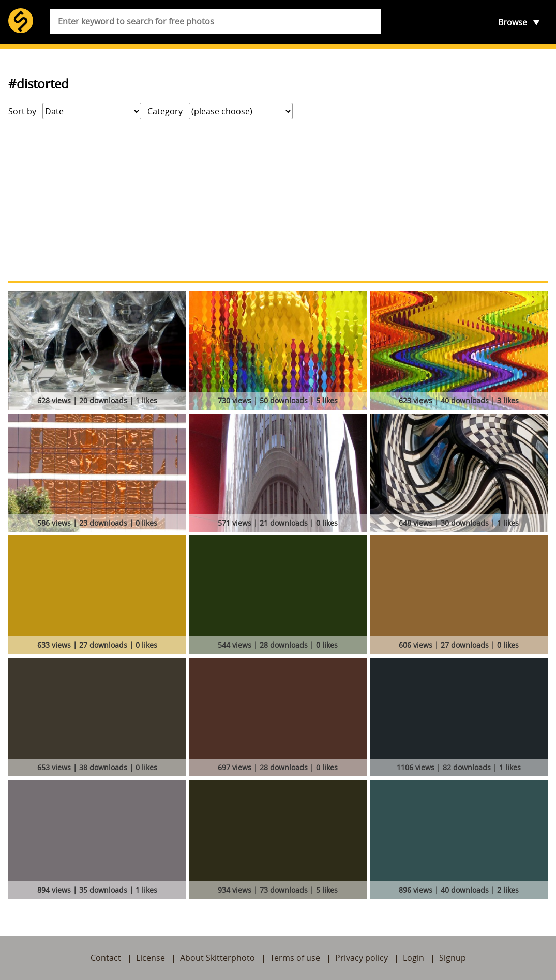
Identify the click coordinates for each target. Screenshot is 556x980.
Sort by (22, 111)
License (151, 958)
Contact (106, 958)
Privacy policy (362, 958)
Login (414, 958)
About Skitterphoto (217, 958)
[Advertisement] (278, 200)
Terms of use (295, 958)
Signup (453, 958)
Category (165, 111)
